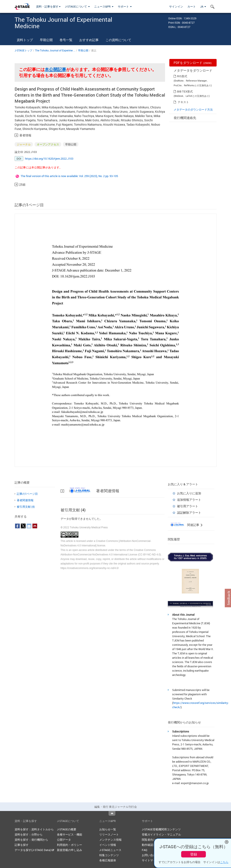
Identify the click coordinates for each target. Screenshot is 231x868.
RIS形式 (182, 76)
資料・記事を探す (48, 6)
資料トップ (25, 40)
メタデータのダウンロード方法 (193, 109)
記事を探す (22, 845)
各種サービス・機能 (70, 834)
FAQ (145, 850)
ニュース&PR (104, 6)
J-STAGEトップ (23, 50)
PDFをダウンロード (193, 63)
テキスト (183, 102)
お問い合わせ (150, 855)
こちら (224, 862)
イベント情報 (108, 845)
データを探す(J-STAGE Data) (34, 850)
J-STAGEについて (77, 6)
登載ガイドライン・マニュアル (161, 834)
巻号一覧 (66, 40)
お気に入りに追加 (189, 493)
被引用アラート (188, 506)
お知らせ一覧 (108, 829)
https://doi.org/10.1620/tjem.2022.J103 (49, 159)
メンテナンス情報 (110, 840)
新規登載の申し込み (70, 850)
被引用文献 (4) (26, 507)
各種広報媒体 (108, 860)
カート (192, 6)
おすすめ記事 (89, 40)
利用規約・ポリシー (70, 845)
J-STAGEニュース (110, 850)
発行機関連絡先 (185, 118)
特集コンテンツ (109, 855)
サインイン (176, 6)
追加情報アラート (189, 500)
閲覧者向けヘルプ (153, 840)
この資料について (118, 40)
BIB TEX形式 (185, 91)
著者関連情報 (25, 500)
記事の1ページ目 (27, 494)
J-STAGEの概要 (67, 829)
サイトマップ (150, 860)
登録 (194, 854)
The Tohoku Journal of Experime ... (55, 50)
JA (203, 6)
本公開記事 (55, 69)
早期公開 (46, 40)
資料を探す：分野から (29, 834)
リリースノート (109, 834)
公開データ (64, 840)
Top (112, 813)
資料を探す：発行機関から (31, 840)
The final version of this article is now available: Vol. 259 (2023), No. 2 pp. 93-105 (69, 176)
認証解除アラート (189, 513)
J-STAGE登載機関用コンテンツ (161, 829)
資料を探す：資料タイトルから (34, 829)
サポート (125, 6)
